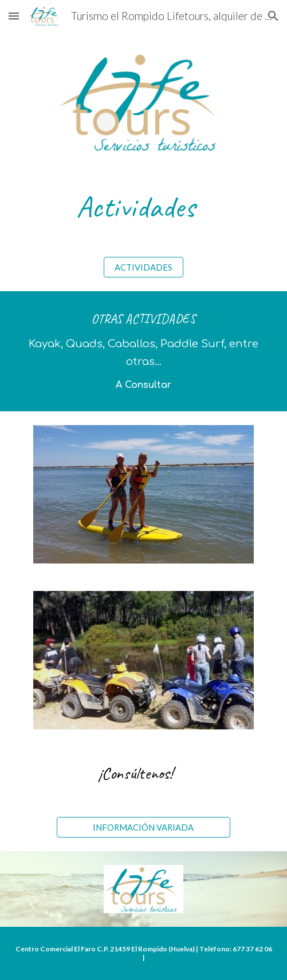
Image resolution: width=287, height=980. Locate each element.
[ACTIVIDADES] (143, 267)
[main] (143, 207)
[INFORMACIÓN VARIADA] (143, 827)
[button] (14, 16)
